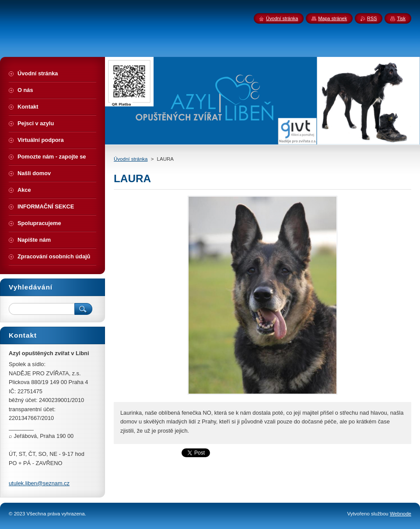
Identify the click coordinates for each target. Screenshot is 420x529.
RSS (372, 18)
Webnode (401, 514)
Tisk (401, 18)
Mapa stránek (332, 18)
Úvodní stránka (131, 159)
